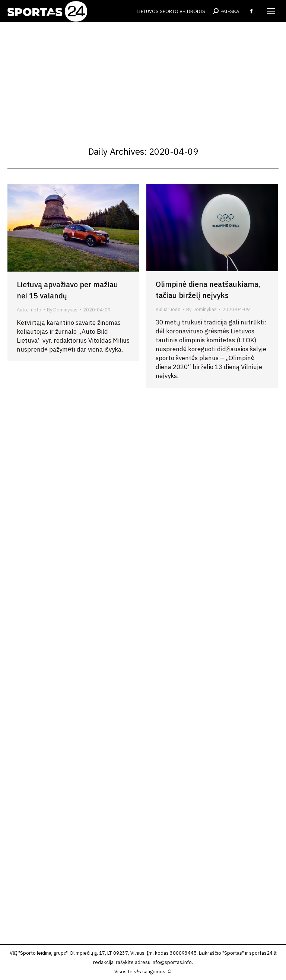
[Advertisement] (143, 78)
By (62, 310)
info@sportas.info (172, 962)
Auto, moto (29, 310)
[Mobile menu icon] (271, 11)
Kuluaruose (168, 309)
